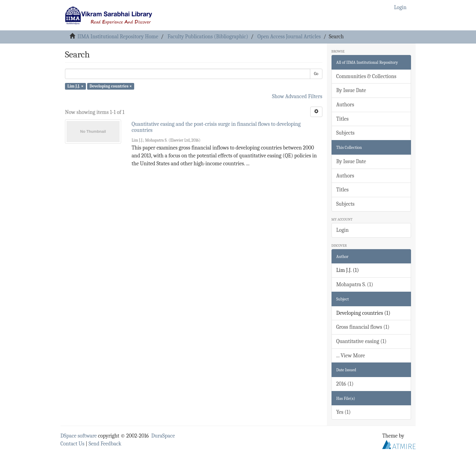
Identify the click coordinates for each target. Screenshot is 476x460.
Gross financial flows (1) (363, 327)
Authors (345, 105)
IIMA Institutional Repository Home (118, 37)
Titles (343, 119)
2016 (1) (345, 384)
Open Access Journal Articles (289, 37)
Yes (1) (344, 412)
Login (343, 230)
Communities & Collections (366, 76)
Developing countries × (111, 86)
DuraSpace (163, 436)
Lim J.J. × (75, 86)
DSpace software (79, 436)
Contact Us (72, 444)
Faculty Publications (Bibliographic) (208, 37)
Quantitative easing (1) (362, 341)
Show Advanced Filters (297, 96)
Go (316, 74)
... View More (351, 356)
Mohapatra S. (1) (355, 285)
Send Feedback (105, 444)
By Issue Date (351, 90)
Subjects (345, 133)
